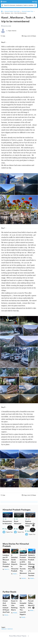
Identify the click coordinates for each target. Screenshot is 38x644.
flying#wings (25, 617)
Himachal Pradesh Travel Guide (12, 11)
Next (33, 525)
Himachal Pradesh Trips (27, 11)
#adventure (4, 629)
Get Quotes (10, 528)
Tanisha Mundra (17, 574)
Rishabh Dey (17, 613)
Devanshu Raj (8, 615)
